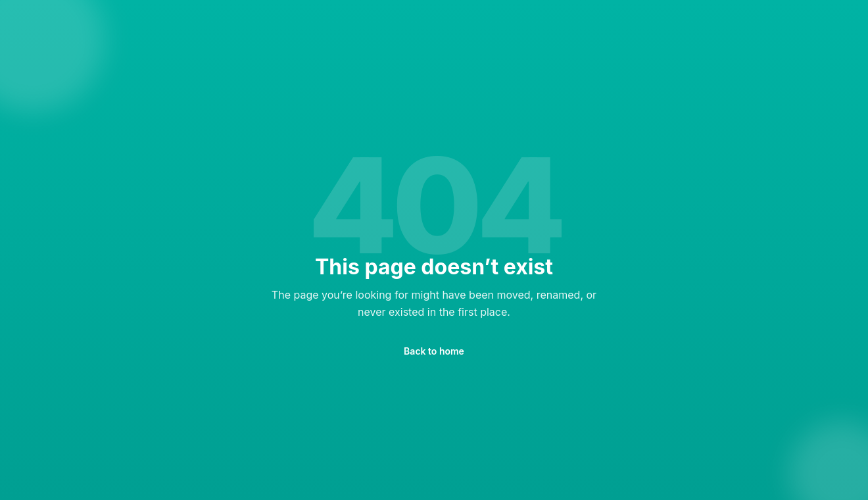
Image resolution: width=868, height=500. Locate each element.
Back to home (434, 351)
